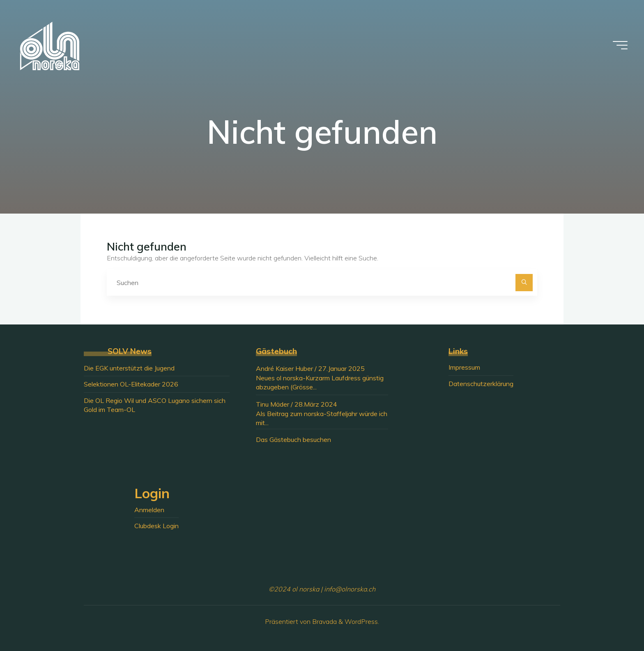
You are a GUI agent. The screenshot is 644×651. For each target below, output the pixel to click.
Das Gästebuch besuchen (293, 439)
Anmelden (149, 510)
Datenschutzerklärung (481, 384)
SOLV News (130, 351)
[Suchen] (524, 283)
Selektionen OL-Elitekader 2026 (131, 384)
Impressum (464, 367)
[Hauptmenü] (620, 45)
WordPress (361, 621)
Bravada (324, 621)
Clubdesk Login (156, 526)
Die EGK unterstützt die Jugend (129, 368)
